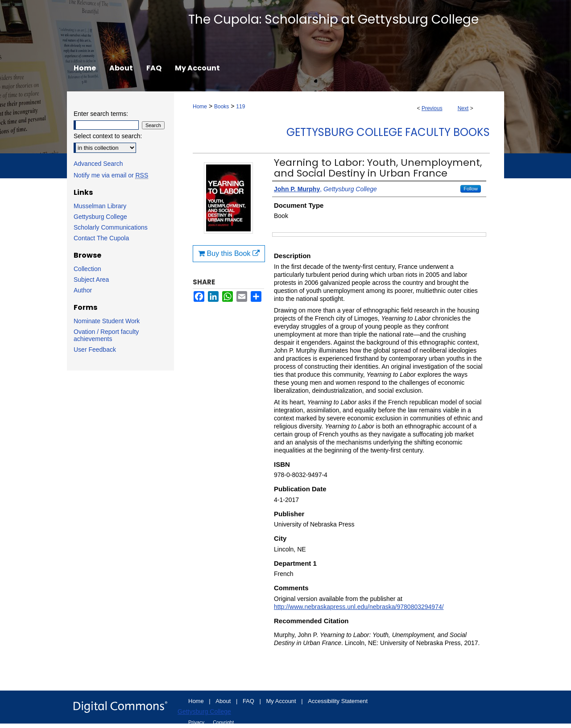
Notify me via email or (111, 175)
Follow (471, 189)
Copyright (223, 722)
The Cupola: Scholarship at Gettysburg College (333, 19)
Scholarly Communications (111, 227)
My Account (282, 701)
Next (463, 108)
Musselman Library (100, 206)
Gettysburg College (100, 217)
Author (83, 290)
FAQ (249, 701)
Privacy (197, 722)
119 (240, 107)
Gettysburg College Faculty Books (388, 132)
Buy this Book (229, 253)
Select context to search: (108, 136)
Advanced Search (98, 164)
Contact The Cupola (101, 238)
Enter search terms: (101, 114)
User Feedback (95, 350)
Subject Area (91, 280)
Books (221, 107)
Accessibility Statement (338, 701)
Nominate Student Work (107, 321)
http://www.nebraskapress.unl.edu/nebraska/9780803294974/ (359, 607)
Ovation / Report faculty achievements (106, 335)
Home (200, 107)
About (224, 701)
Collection (87, 269)
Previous (432, 108)
